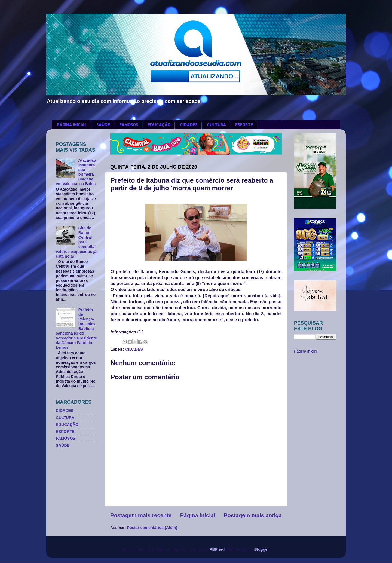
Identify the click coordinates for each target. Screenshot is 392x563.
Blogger (262, 549)
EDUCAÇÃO (159, 125)
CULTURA (216, 125)
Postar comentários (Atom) (152, 528)
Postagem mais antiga (253, 515)
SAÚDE (103, 125)
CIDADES (189, 125)
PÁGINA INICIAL (72, 125)
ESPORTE (244, 125)
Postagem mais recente (141, 515)
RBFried (217, 549)
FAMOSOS (129, 125)
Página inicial (198, 515)
